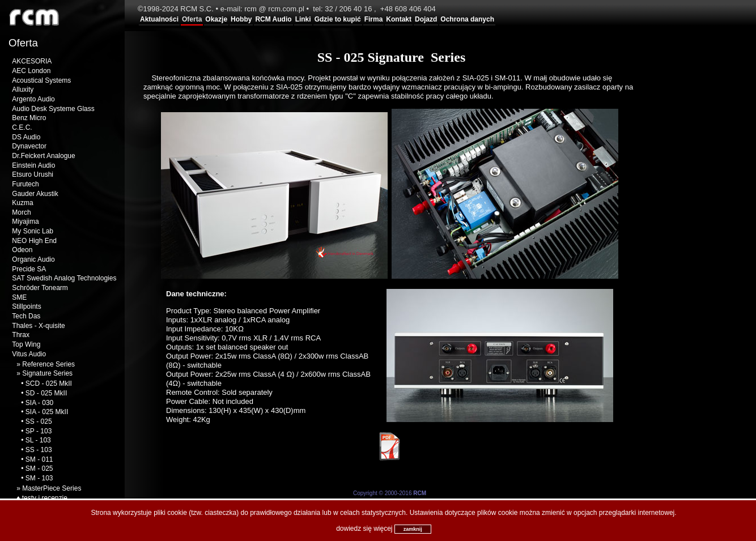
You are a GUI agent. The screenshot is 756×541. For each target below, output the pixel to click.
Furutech (25, 184)
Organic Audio (33, 259)
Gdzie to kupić (338, 19)
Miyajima (25, 221)
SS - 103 (39, 450)
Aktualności (159, 19)
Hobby (241, 19)
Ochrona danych (467, 19)
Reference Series (48, 364)
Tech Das (26, 316)
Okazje (216, 19)
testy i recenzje (45, 498)
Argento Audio (33, 99)
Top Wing (26, 344)
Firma (374, 19)
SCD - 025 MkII (49, 384)
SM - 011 (39, 459)
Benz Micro (29, 118)
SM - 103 (39, 478)
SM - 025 (39, 468)
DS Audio (26, 137)
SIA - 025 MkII (47, 412)
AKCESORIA (32, 61)
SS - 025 (39, 421)
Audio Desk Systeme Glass (53, 109)
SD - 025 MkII (46, 393)
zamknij (413, 529)
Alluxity (23, 90)
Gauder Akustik (35, 194)
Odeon (22, 250)
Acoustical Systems (41, 80)
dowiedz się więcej (364, 529)
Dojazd (426, 19)
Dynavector (29, 146)
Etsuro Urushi (33, 174)
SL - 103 (38, 440)
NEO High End (34, 241)
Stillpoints (26, 306)
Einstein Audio (33, 165)
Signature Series (47, 373)
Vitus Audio (29, 354)
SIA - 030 (39, 403)
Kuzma (22, 203)
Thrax (21, 335)
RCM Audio (273, 19)
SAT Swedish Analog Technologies (64, 278)
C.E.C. (22, 127)
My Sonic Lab (33, 231)
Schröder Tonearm (40, 288)
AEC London (31, 71)
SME (19, 297)
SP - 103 (39, 431)
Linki (303, 19)
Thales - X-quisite (38, 326)
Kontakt (399, 19)
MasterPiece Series (52, 488)
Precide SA (29, 269)
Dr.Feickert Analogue (43, 156)
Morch (21, 212)
